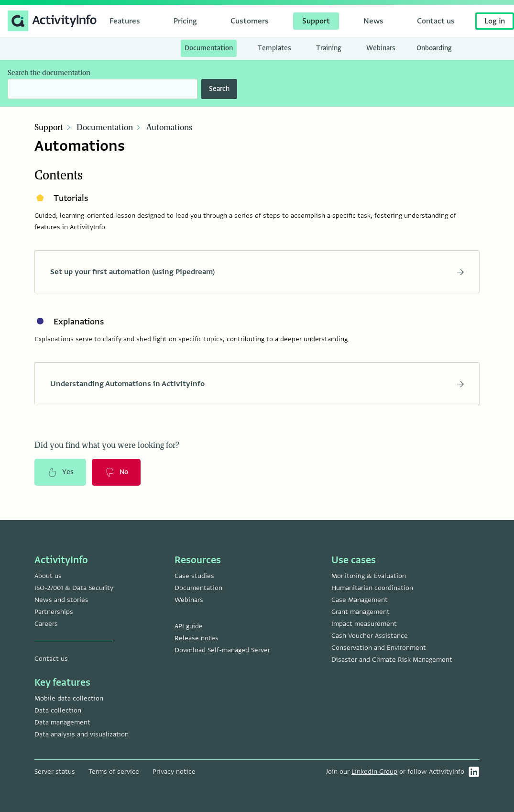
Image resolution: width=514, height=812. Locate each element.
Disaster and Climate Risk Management (392, 660)
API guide (189, 626)
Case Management (360, 600)
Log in (495, 21)
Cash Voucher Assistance (370, 636)
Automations (169, 128)
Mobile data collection (69, 698)
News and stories (61, 600)
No (116, 472)
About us (48, 576)
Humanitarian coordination (372, 588)
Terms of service (114, 772)
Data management (62, 722)
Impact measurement (364, 624)
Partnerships (54, 612)
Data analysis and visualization (82, 734)
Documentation (105, 128)
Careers (46, 624)
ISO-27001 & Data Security (74, 588)
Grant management (361, 612)
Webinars (189, 600)
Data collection (58, 710)
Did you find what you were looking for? (107, 445)
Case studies (194, 576)
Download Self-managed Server (222, 650)
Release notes (197, 638)
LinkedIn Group (374, 772)
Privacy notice (174, 772)
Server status (55, 772)
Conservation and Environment (379, 648)
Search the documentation (49, 73)
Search (219, 89)
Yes (60, 472)
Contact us (51, 659)
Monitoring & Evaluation (369, 576)
